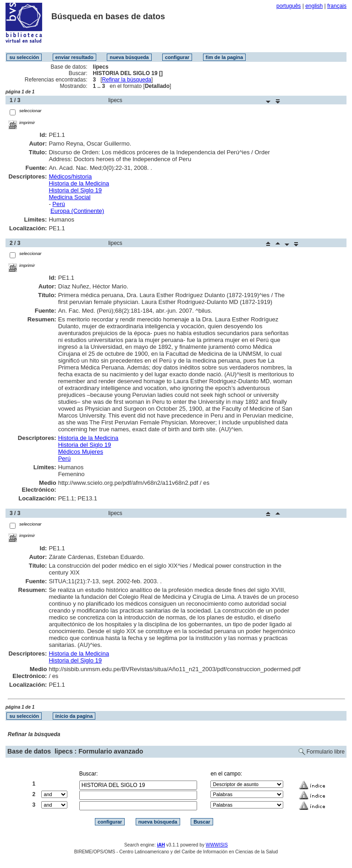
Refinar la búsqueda (127, 80)
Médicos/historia (70, 176)
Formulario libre (326, 752)
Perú (58, 204)
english (314, 6)
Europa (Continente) (77, 211)
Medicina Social (69, 197)
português (289, 6)
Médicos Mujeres (81, 452)
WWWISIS (217, 845)
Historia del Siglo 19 (75, 190)
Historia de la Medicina (79, 183)
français (337, 6)
